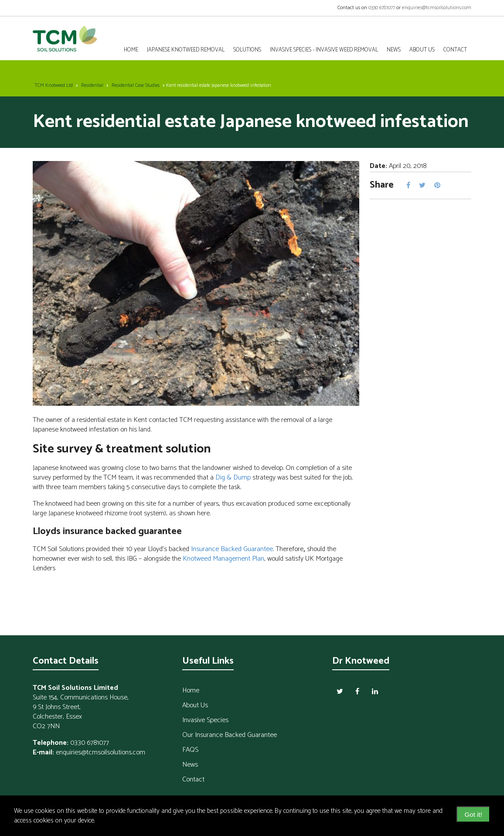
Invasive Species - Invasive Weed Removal (324, 50)
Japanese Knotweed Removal (186, 50)
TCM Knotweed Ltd (54, 86)
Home (131, 50)
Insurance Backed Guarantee (232, 549)
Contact (193, 779)
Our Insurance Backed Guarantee (230, 735)
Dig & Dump (233, 478)
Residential (92, 86)
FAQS (190, 750)
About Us (422, 50)
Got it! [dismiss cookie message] (473, 814)
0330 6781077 (382, 8)
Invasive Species (205, 720)
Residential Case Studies (136, 86)
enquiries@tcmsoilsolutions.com (437, 8)
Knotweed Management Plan (223, 559)
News (394, 50)
